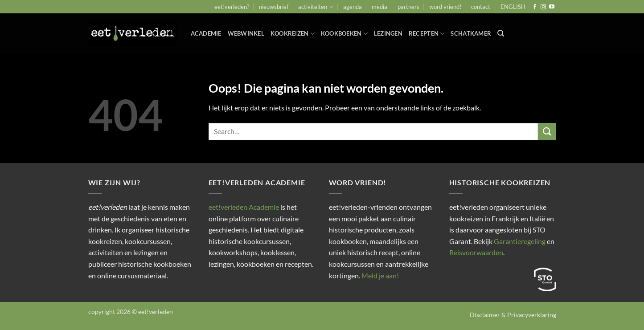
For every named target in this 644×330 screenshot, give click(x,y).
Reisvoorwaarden (476, 252)
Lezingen (388, 33)
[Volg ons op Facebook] (535, 7)
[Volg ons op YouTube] (552, 7)
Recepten (427, 34)
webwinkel (246, 33)
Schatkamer (471, 33)
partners (408, 7)
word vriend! (445, 7)
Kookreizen (293, 34)
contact (481, 7)
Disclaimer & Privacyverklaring (513, 315)
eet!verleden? (232, 7)
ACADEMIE (206, 33)
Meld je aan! (380, 275)
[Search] (501, 33)
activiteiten (316, 7)
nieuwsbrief (274, 7)
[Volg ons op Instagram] (543, 7)
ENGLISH (513, 7)
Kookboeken (344, 34)
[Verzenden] (547, 132)
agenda (353, 7)
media (379, 7)
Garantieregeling (520, 241)
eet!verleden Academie (244, 207)
